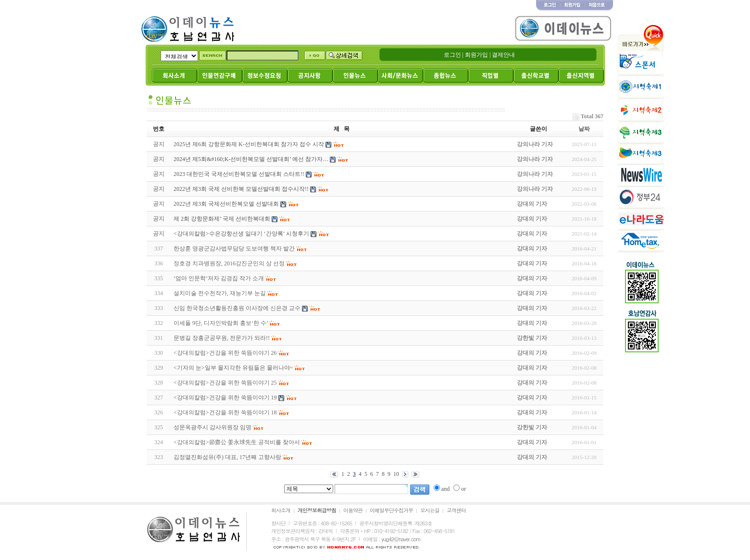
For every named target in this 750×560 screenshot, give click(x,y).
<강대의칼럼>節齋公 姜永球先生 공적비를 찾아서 (237, 442)
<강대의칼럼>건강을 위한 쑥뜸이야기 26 (225, 353)
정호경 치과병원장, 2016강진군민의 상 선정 (229, 263)
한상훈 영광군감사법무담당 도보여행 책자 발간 (234, 249)
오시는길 (430, 510)
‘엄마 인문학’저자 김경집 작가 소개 (219, 278)
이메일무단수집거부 (391, 510)
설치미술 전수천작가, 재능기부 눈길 (220, 293)
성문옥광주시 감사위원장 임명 (212, 427)
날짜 (584, 129)
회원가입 (476, 55)
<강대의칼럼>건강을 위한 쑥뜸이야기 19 (225, 398)
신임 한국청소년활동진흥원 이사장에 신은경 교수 (237, 308)
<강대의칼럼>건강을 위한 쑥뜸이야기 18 (225, 412)
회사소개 (281, 510)
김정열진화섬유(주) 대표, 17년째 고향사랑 (227, 457)
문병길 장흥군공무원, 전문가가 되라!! (222, 338)
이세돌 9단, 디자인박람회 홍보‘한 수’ (221, 323)
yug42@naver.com (401, 539)
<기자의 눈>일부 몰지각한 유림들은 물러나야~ (233, 368)
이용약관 (353, 510)
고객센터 (456, 510)
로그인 (452, 55)
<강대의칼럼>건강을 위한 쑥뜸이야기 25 (225, 383)
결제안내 (503, 55)
